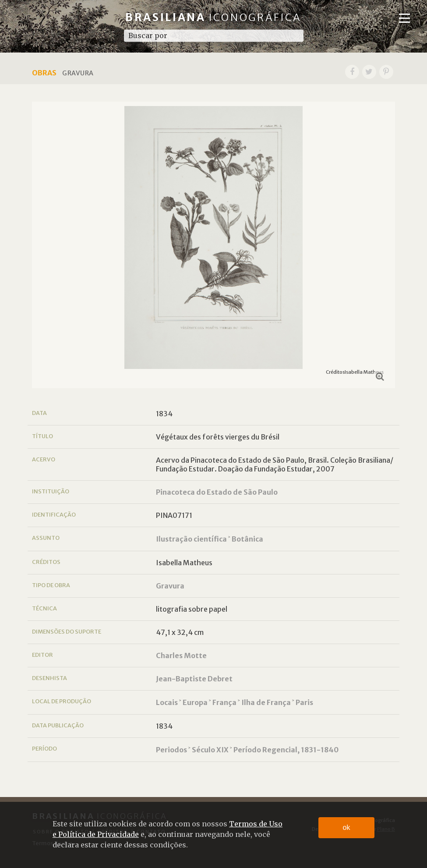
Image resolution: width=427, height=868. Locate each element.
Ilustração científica (191, 539)
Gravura (170, 586)
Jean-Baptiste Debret (194, 679)
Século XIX (210, 750)
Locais (167, 702)
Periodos (171, 750)
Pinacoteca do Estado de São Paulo (217, 492)
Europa (195, 702)
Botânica (247, 539)
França (224, 702)
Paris (304, 702)
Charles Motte (181, 655)
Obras (44, 73)
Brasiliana (213, 17)
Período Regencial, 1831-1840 (286, 750)
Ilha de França (266, 702)
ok (347, 827)
